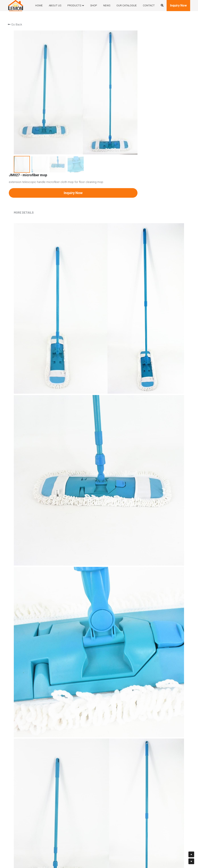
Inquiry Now (178, 5)
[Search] (162, 6)
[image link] (16, 5)
